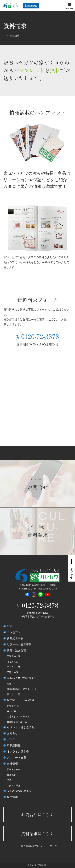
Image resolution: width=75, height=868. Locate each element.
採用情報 (12, 797)
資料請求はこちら (38, 833)
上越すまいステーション (19, 716)
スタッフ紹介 (14, 785)
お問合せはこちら (38, 814)
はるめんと (12, 662)
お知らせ (12, 733)
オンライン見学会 (18, 752)
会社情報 (12, 764)
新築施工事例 (15, 638)
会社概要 (11, 775)
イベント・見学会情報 (21, 727)
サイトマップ (50, 846)
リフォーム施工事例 (19, 644)
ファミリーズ (14, 667)
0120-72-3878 (40, 336)
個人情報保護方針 (30, 846)
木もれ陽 (11, 711)
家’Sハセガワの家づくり (22, 678)
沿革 (9, 780)
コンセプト (14, 632)
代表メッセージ (15, 769)
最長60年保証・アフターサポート (24, 689)
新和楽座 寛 (13, 706)
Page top (72, 573)
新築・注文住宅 (16, 650)
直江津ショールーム (17, 722)
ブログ (11, 739)
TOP (10, 626)
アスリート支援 (16, 758)
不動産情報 (14, 745)
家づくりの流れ (15, 694)
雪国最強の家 (14, 656)
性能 (9, 684)
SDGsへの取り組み (19, 791)
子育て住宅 (12, 672)
